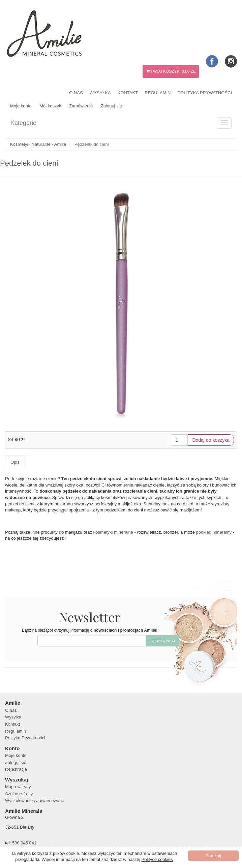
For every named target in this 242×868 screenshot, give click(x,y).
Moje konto (21, 106)
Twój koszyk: (171, 71)
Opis (15, 462)
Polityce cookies (157, 859)
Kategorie (23, 123)
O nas (76, 93)
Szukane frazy (19, 794)
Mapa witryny (18, 787)
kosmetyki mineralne (113, 532)
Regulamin (158, 93)
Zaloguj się (111, 106)
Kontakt (128, 93)
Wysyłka (100, 93)
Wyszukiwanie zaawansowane (35, 800)
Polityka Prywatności (205, 93)
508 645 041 (24, 843)
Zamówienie (81, 106)
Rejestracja (16, 769)
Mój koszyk (50, 106)
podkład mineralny (214, 532)
